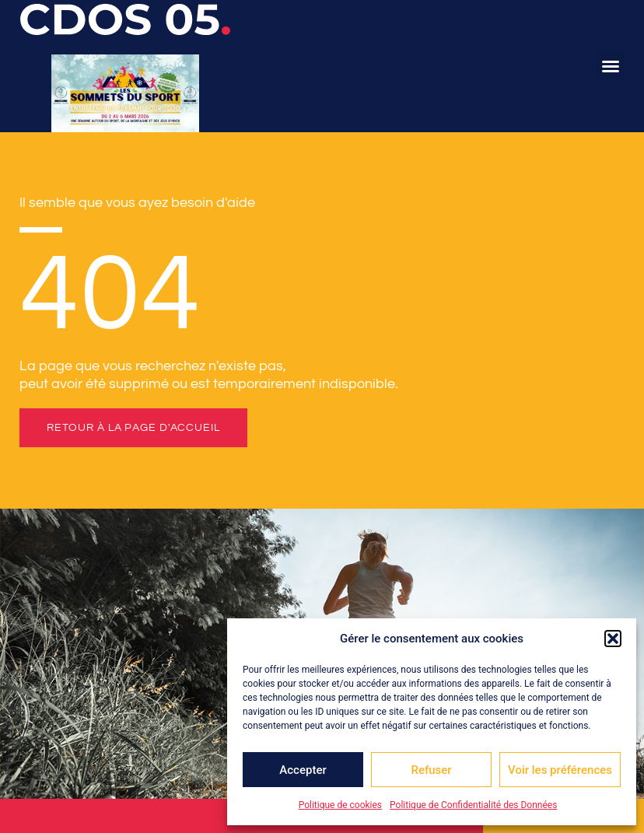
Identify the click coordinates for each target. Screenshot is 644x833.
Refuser (431, 770)
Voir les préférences (560, 770)
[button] (613, 639)
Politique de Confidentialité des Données (473, 805)
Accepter (303, 770)
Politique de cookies (340, 805)
